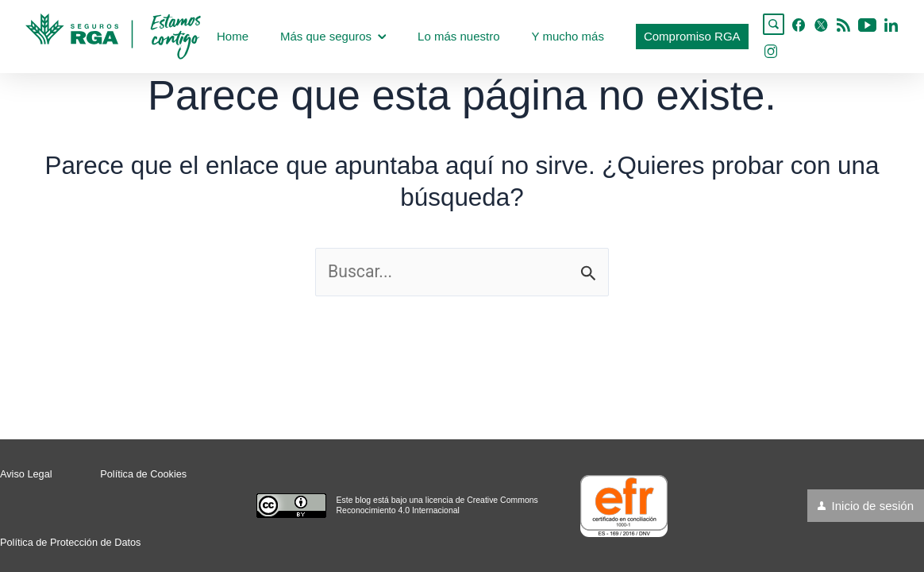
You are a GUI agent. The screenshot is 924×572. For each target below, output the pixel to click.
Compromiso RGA (692, 36)
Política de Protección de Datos (69, 543)
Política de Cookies (142, 474)
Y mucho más (567, 36)
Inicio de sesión (873, 506)
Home (233, 36)
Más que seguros (333, 36)
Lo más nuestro (458, 36)
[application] (382, 37)
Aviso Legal (26, 474)
